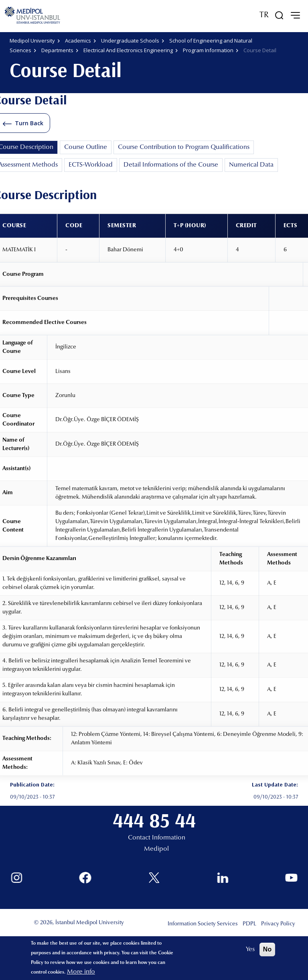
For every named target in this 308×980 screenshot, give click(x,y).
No (267, 949)
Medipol (156, 849)
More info (81, 972)
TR (264, 15)
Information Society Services (203, 924)
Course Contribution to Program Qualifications (184, 147)
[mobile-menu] (295, 15)
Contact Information (157, 838)
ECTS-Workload (91, 165)
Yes (250, 949)
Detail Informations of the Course (171, 165)
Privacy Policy (278, 924)
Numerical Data (251, 165)
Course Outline (86, 147)
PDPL (249, 924)
